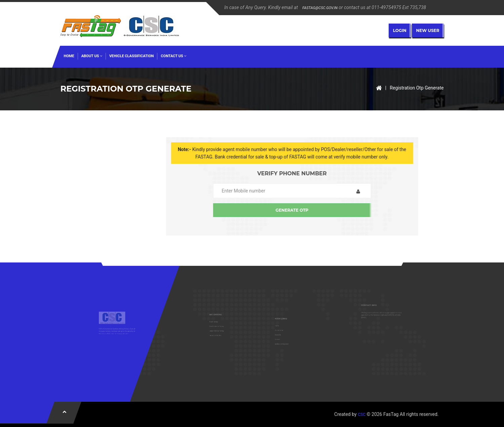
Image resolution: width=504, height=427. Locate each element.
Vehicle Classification (131, 56)
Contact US (173, 56)
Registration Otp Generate (417, 88)
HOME (69, 56)
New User (428, 30)
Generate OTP (329, 210)
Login (400, 30)
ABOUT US (92, 56)
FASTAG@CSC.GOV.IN (320, 8)
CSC (362, 415)
